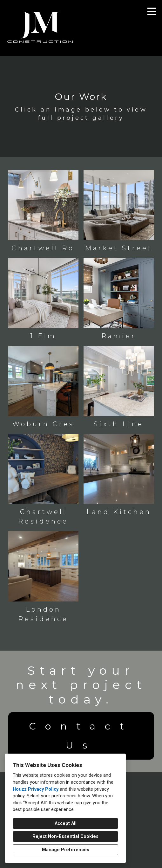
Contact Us (81, 736)
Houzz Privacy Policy (36, 789)
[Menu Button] (152, 11)
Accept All (66, 823)
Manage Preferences (66, 850)
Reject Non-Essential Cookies (65, 836)
